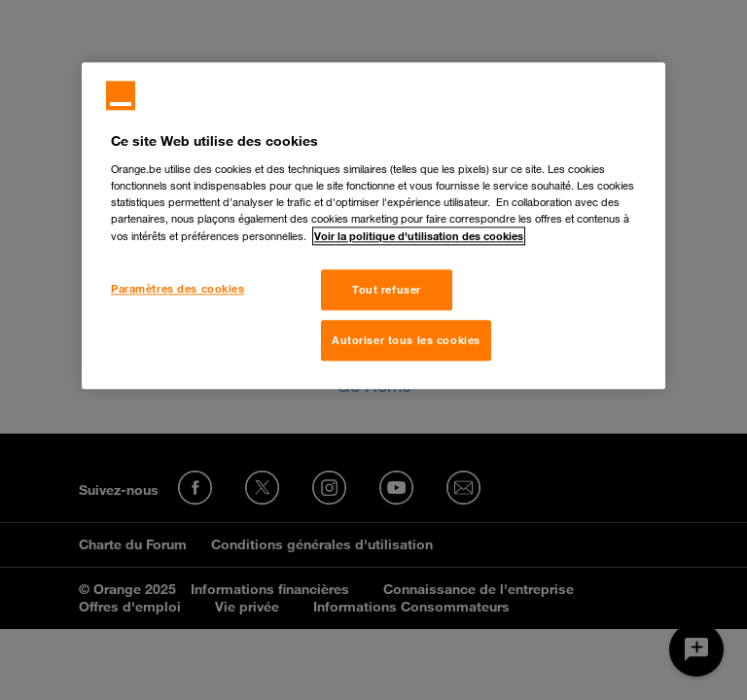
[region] (373, 226)
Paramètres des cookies (178, 288)
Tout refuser (387, 289)
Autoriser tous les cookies (406, 340)
